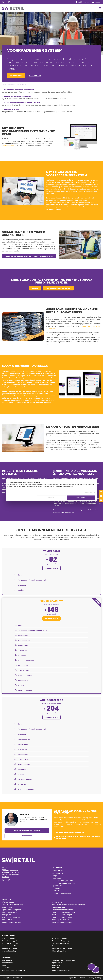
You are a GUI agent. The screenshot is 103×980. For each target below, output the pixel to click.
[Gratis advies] (101, 500)
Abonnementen (59, 873)
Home (4, 85)
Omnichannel (58, 902)
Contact (5, 877)
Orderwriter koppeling (61, 939)
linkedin (94, 837)
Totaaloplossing (59, 907)
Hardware (56, 889)
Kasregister (6, 915)
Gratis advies (35, 75)
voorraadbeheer (13, 85)
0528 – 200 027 (15, 873)
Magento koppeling (10, 949)
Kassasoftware (8, 920)
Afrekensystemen (9, 902)
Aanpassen (51, 498)
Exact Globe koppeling (11, 941)
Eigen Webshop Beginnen (12, 910)
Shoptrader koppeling (61, 944)
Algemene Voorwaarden (62, 894)
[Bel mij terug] (101, 496)
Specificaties (57, 886)
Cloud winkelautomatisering (13, 905)
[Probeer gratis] (101, 492)
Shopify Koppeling (59, 951)
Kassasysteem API (9, 946)
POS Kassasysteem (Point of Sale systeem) (69, 905)
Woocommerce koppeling (62, 949)
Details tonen (89, 493)
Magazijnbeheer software (12, 923)
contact (61, 512)
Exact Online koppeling (11, 944)
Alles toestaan (81, 498)
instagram (61, 839)
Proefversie (57, 878)
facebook (86, 837)
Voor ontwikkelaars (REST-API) (64, 883)
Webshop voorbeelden (61, 920)
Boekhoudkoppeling (10, 939)
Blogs (55, 876)
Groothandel (7, 907)
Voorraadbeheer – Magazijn (63, 915)
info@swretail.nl (13, 875)
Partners (56, 891)
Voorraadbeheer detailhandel (64, 912)
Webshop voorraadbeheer (63, 923)
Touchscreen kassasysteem (63, 910)
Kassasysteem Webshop (12, 918)
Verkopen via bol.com (61, 946)
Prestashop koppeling (61, 941)
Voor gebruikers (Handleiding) (64, 881)
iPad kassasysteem (10, 912)
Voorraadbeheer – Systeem (63, 918)
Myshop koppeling (9, 951)
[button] (100, 8)
